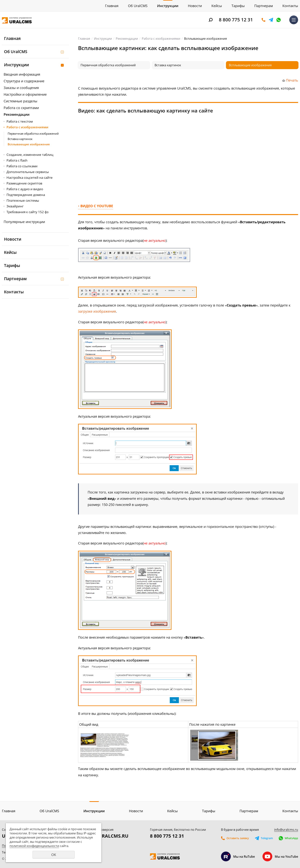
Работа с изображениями (27, 127)
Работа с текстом (20, 121)
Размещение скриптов (24, 183)
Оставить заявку (263, 20)
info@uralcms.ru (286, 830)
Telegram (271, 20)
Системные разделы (20, 101)
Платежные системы (23, 200)
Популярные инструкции (24, 222)
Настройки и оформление (25, 94)
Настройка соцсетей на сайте (30, 178)
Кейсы (217, 6)
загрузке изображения (97, 311)
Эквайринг (15, 206)
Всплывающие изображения (29, 144)
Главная (112, 6)
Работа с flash (17, 160)
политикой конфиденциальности (34, 846)
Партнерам (264, 6)
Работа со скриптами (21, 108)
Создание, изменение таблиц (30, 155)
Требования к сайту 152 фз (27, 212)
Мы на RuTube (238, 856)
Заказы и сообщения (21, 88)
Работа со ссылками (22, 166)
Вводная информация (22, 74)
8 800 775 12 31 (236, 20)
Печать (292, 80)
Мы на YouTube (280, 856)
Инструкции (168, 6)
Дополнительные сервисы (28, 172)
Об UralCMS (138, 6)
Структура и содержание (24, 81)
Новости (195, 6)
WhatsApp (279, 20)
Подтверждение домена (26, 195)
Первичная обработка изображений (33, 133)
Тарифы (238, 6)
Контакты (290, 6)
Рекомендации (17, 114)
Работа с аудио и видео (25, 189)
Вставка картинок (20, 139)
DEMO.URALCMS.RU (106, 836)
